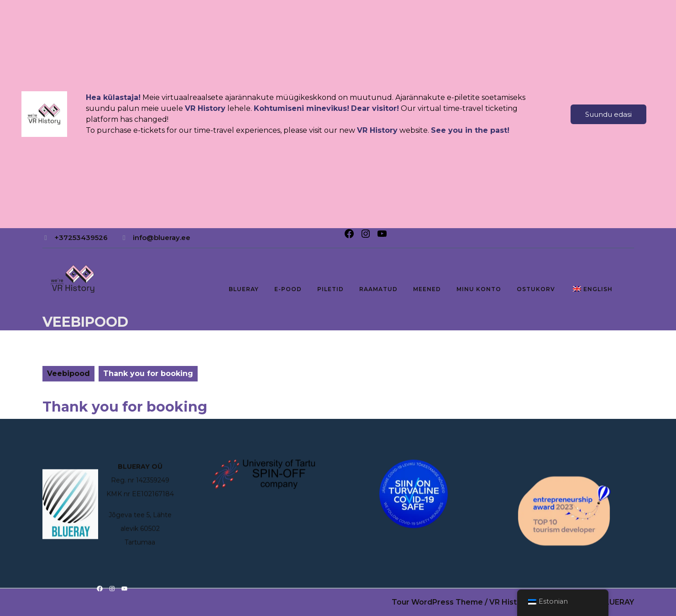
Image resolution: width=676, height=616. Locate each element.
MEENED (427, 289)
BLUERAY (244, 289)
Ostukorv (536, 289)
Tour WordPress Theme (437, 602)
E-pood (288, 289)
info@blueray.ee (162, 238)
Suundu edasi (608, 114)
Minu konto (479, 289)
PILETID (330, 289)
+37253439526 (81, 238)
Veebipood (85, 322)
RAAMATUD (378, 289)
